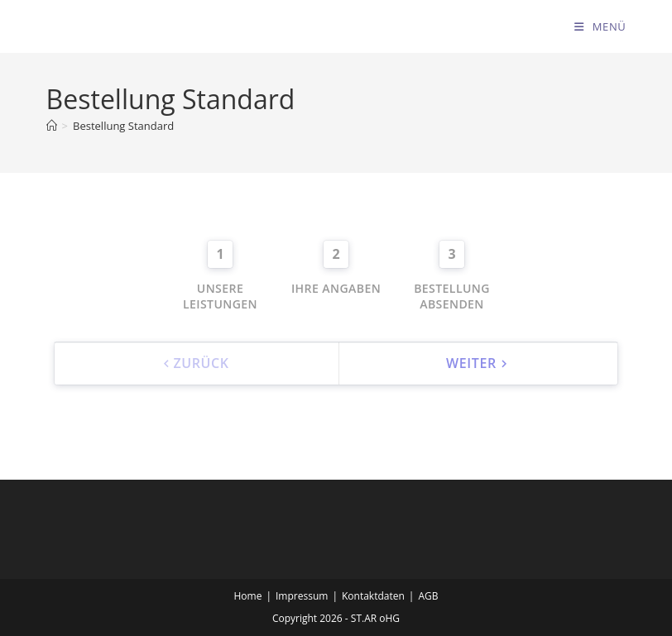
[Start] (52, 126)
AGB (428, 596)
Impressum (302, 596)
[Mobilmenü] (600, 26)
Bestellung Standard (123, 126)
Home (248, 596)
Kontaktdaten (373, 596)
